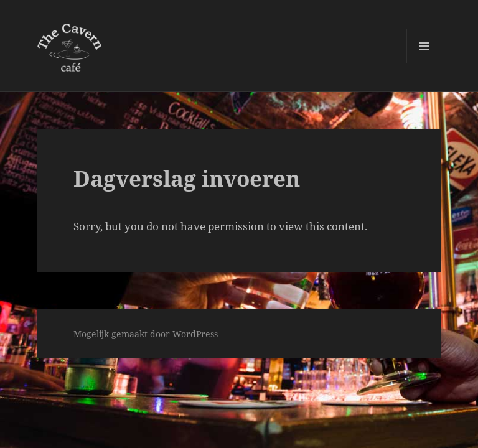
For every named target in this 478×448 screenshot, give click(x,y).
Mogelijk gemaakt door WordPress (146, 334)
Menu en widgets (424, 63)
